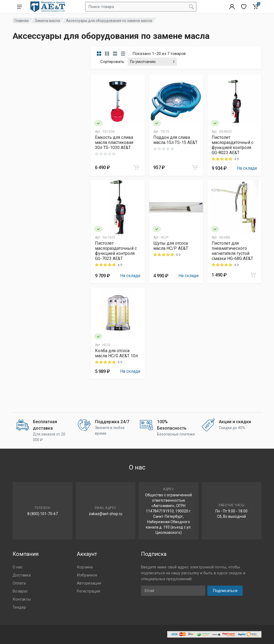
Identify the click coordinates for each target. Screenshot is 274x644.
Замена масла (47, 21)
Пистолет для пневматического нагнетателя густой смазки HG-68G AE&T (232, 251)
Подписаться (225, 591)
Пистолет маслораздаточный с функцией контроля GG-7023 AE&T (116, 251)
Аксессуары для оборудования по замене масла (109, 21)
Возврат (20, 591)
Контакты (22, 599)
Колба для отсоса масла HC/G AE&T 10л (116, 353)
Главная (22, 21)
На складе (247, 168)
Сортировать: (113, 62)
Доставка (22, 575)
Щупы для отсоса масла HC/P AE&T (171, 246)
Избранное (87, 575)
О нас (18, 567)
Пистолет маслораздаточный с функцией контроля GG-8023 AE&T (233, 145)
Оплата (19, 583)
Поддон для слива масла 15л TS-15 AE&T (175, 140)
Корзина (85, 567)
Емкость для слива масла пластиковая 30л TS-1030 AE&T (114, 142)
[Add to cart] (136, 167)
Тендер (19, 607)
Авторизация (89, 583)
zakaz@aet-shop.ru (106, 514)
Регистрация (88, 591)
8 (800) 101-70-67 (43, 514)
